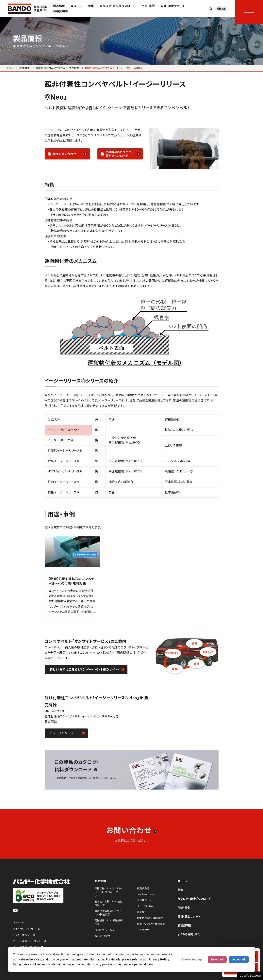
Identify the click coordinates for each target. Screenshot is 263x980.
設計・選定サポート (173, 6)
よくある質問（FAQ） (189, 934)
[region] (132, 456)
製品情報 (59, 6)
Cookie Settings (250, 976)
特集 (91, 6)
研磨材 (141, 912)
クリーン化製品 (145, 906)
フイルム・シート (146, 894)
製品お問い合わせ (65, 154)
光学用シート (144, 900)
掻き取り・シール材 (105, 930)
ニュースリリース (62, 733)
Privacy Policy (159, 959)
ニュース (76, 6)
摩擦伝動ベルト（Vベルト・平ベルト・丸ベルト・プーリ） (109, 892)
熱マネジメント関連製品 (150, 918)
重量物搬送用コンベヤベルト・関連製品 (57, 68)
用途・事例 (148, 6)
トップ (10, 68)
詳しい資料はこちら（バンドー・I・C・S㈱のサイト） (85, 670)
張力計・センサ (103, 936)
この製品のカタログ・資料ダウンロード (119, 154)
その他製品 (143, 930)
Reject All (217, 959)
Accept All (239, 959)
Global (221, 9)
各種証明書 (61, 11)
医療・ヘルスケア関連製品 (151, 924)
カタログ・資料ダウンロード (118, 6)
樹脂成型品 (143, 889)
